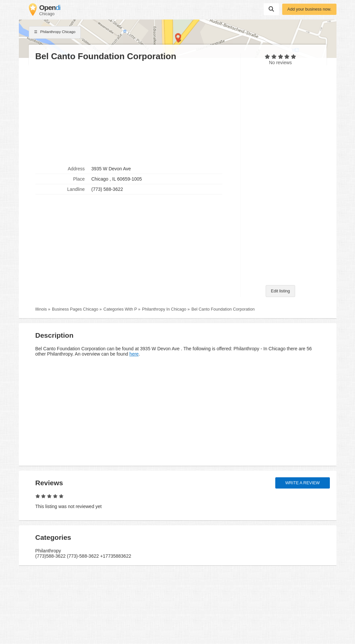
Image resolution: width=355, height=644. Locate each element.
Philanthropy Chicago (55, 32)
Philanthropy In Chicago (164, 309)
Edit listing (280, 291)
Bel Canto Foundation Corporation (223, 309)
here (134, 354)
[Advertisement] (135, 113)
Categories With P (120, 309)
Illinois (41, 309)
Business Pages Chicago (75, 309)
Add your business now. (309, 9)
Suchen (271, 9)
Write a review (302, 483)
